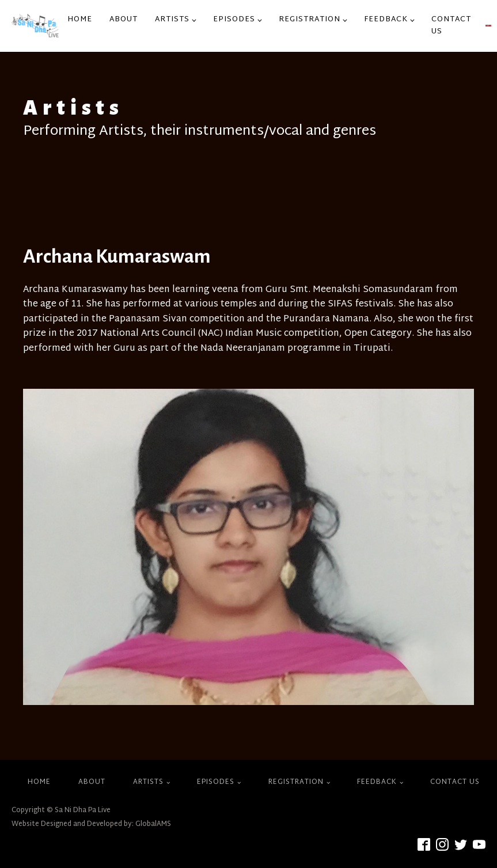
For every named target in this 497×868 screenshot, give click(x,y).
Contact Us (451, 26)
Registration (310, 20)
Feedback (386, 20)
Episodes (234, 20)
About (124, 20)
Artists (172, 20)
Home (80, 20)
